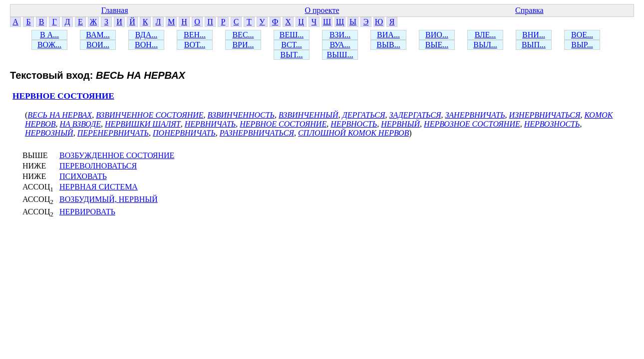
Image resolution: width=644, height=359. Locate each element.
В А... (49, 35)
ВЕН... (195, 35)
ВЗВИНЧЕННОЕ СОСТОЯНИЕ (150, 115)
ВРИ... (243, 45)
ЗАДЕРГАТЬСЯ (415, 115)
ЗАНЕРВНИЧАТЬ (475, 115)
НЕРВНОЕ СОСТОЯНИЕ (63, 96)
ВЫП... (534, 45)
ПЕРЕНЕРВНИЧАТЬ (113, 133)
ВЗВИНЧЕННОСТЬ (241, 115)
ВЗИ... (340, 35)
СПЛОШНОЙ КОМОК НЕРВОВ (353, 133)
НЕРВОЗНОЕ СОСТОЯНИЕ (472, 124)
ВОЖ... (49, 45)
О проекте (322, 10)
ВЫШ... (340, 55)
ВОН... (146, 45)
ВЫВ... (388, 45)
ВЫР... (582, 45)
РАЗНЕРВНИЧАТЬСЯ (257, 133)
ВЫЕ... (437, 45)
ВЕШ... (292, 35)
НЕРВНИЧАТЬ (210, 124)
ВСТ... (292, 45)
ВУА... (340, 45)
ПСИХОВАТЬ (83, 176)
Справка (529, 10)
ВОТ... (195, 45)
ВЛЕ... (485, 35)
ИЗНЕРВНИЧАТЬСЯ (545, 115)
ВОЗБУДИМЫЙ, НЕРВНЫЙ (109, 199)
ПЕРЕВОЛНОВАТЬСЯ (98, 166)
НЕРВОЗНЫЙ (49, 133)
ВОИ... (98, 45)
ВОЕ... (582, 35)
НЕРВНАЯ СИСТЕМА (99, 187)
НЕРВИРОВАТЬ (87, 212)
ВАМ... (98, 35)
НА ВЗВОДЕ (80, 124)
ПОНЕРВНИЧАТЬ (184, 133)
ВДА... (147, 35)
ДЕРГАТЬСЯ (363, 115)
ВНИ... (534, 35)
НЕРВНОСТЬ (354, 124)
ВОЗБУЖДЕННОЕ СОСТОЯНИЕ (117, 155)
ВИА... (388, 35)
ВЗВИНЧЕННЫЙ (308, 115)
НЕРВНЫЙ (400, 124)
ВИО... (437, 35)
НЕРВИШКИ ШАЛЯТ (143, 124)
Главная (115, 10)
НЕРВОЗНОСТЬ (552, 124)
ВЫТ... (292, 55)
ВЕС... (243, 35)
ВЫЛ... (485, 45)
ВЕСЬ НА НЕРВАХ (60, 115)
